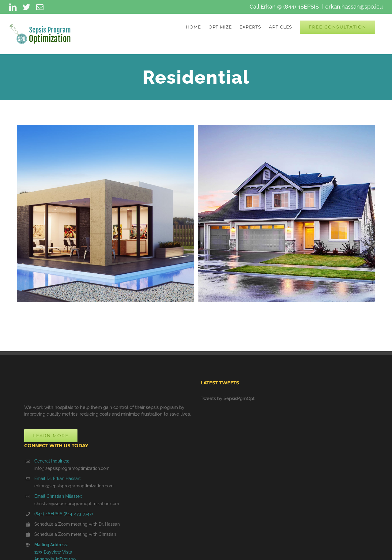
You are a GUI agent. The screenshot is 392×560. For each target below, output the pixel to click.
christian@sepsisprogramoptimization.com (77, 504)
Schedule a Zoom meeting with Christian (75, 534)
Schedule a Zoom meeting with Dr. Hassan (77, 524)
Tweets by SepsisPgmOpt (228, 398)
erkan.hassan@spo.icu (354, 7)
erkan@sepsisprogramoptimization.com (74, 486)
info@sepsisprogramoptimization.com (72, 468)
